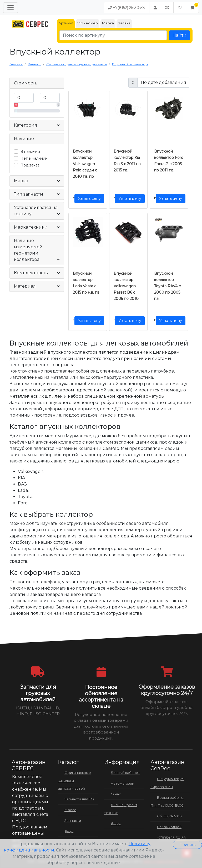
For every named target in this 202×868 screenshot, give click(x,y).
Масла (70, 810)
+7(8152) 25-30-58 (127, 8)
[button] (192, 8)
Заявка (124, 23)
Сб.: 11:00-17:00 (169, 816)
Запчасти (73, 821)
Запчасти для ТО (79, 799)
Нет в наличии (34, 158)
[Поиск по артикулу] (113, 35)
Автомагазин (122, 783)
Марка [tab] (108, 23)
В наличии (30, 152)
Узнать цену (89, 198)
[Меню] (11, 8)
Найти (180, 35)
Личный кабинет (125, 773)
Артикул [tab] (66, 23)
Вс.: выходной (169, 827)
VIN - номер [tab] (88, 23)
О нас (116, 794)
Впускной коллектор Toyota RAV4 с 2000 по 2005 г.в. (167, 286)
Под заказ (30, 165)
